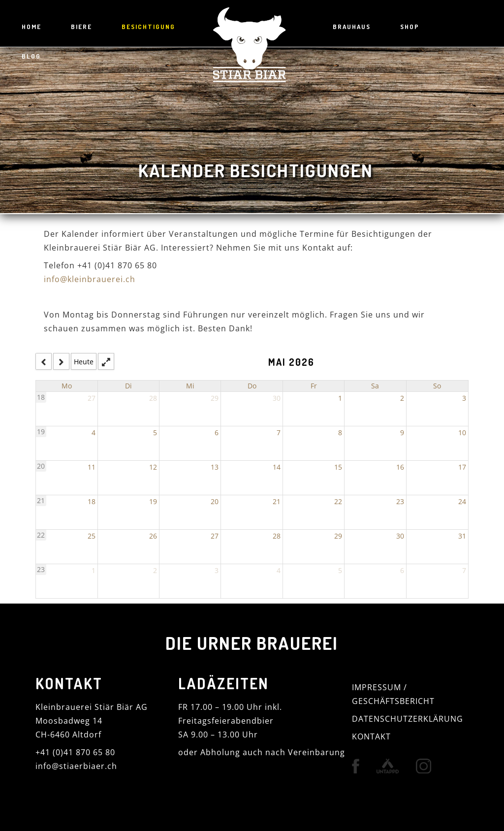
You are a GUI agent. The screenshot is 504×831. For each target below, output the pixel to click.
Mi (190, 386)
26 (153, 536)
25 (92, 536)
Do (252, 386)
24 (462, 501)
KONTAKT (371, 736)
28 (153, 398)
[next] (61, 361)
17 (462, 467)
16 (400, 467)
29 (215, 398)
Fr (314, 386)
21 (41, 500)
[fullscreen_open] (106, 361)
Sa (375, 386)
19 (41, 431)
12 (153, 467)
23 (400, 501)
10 (462, 432)
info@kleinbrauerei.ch (90, 279)
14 (277, 467)
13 (215, 467)
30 (277, 398)
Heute (84, 361)
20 (41, 466)
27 (92, 398)
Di (128, 386)
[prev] (44, 361)
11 (92, 467)
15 (338, 467)
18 (41, 397)
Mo (67, 386)
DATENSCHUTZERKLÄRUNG (408, 718)
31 (462, 536)
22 (338, 501)
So (437, 386)
